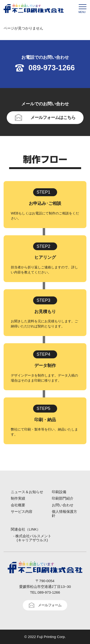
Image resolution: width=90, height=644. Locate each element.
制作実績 (18, 498)
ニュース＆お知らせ (27, 492)
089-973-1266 (51, 68)
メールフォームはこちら (53, 118)
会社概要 (18, 505)
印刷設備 (59, 492)
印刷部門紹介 (63, 498)
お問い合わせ (63, 505)
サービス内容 (22, 511)
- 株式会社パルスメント (32, 538)
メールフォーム (50, 605)
